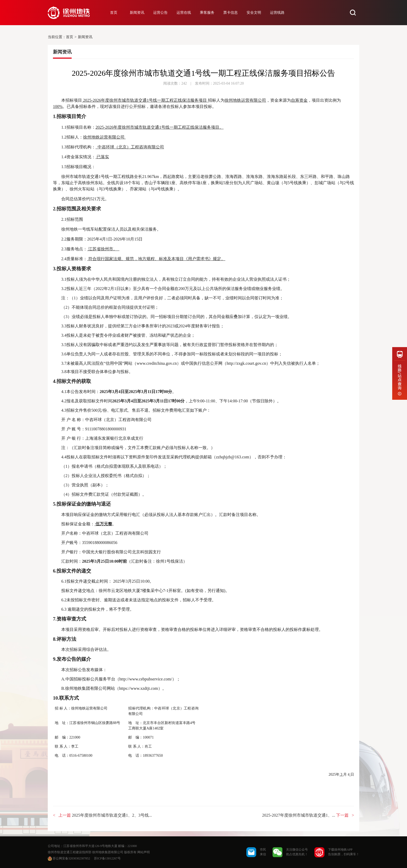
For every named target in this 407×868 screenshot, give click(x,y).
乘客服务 (207, 13)
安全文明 (254, 13)
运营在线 (184, 13)
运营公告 (160, 13)
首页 (114, 13)
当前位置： (57, 37)
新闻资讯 (137, 13)
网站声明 (144, 852)
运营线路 (277, 13)
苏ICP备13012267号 (107, 858)
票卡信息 (230, 13)
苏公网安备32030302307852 (71, 858)
